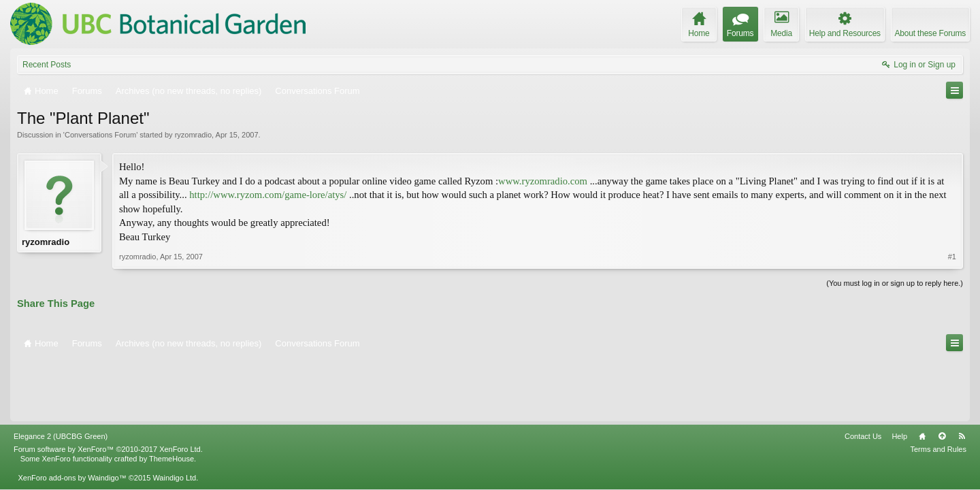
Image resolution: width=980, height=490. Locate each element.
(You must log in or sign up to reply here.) (895, 283)
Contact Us (863, 376)
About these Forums (930, 33)
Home (922, 376)
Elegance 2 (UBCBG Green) (61, 376)
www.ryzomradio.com (543, 181)
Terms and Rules (938, 389)
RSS (962, 376)
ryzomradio (193, 135)
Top (942, 376)
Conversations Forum (100, 135)
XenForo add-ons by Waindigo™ (72, 417)
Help (899, 376)
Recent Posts (47, 65)
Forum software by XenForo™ (108, 389)
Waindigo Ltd (174, 417)
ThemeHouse (171, 398)
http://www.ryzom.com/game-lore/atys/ (268, 195)
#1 (952, 257)
